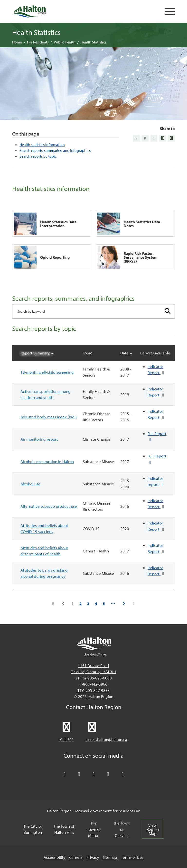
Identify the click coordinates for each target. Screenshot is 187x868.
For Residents (38, 42)
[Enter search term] (93, 311)
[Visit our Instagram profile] (122, 774)
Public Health (65, 42)
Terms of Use (132, 857)
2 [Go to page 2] (80, 603)
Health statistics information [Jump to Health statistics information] (42, 145)
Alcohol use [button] (30, 484)
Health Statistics (93, 42)
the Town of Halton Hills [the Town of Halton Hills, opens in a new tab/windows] (64, 829)
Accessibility (54, 857)
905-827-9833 (98, 690)
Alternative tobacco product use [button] (49, 506)
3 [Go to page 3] (88, 603)
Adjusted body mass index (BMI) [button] (49, 417)
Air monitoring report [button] (39, 439)
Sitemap (110, 857)
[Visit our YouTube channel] (108, 774)
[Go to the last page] (134, 603)
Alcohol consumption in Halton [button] (47, 461)
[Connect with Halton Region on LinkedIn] (93, 774)
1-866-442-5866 (93, 684)
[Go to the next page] (123, 603)
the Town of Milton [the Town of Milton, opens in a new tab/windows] (94, 829)
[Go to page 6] (113, 603)
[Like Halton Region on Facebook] (79, 774)
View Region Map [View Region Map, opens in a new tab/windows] (153, 829)
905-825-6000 (100, 678)
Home (17, 42)
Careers (76, 857)
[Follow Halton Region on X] (65, 774)
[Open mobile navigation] (170, 12)
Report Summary (36, 353)
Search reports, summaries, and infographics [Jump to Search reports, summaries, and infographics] (55, 150)
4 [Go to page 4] (96, 603)
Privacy (93, 857)
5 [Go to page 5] (104, 603)
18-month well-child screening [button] (47, 372)
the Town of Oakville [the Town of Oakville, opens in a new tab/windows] (122, 829)
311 (79, 678)
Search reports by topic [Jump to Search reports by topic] (38, 156)
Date (125, 353)
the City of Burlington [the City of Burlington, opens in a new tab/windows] (33, 829)
